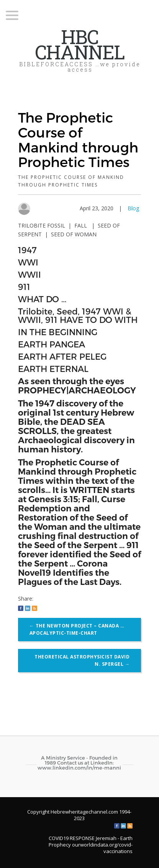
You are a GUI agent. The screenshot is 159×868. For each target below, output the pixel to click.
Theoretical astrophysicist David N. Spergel (82, 661)
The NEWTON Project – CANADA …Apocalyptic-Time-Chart (77, 630)
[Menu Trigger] (12, 15)
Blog (133, 208)
